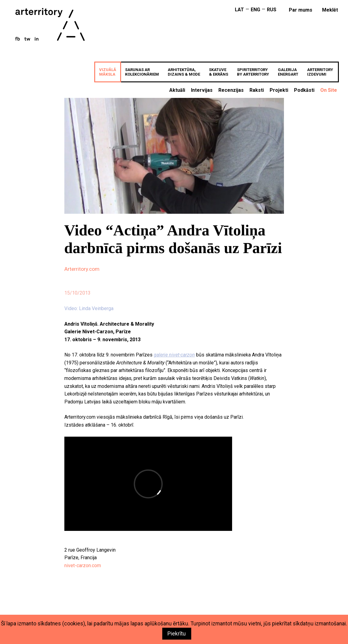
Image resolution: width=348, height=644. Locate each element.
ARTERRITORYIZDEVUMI (320, 72)
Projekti (279, 90)
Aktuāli (177, 90)
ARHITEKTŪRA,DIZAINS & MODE (184, 72)
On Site (329, 90)
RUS (272, 10)
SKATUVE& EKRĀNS (219, 72)
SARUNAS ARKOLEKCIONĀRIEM (142, 72)
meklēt (330, 10)
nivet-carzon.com (83, 565)
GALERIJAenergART (288, 72)
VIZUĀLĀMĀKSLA (108, 72)
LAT (239, 10)
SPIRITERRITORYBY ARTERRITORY (253, 72)
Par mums (301, 10)
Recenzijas (231, 90)
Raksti (257, 90)
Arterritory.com (82, 269)
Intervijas (202, 90)
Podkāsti (304, 90)
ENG (255, 10)
